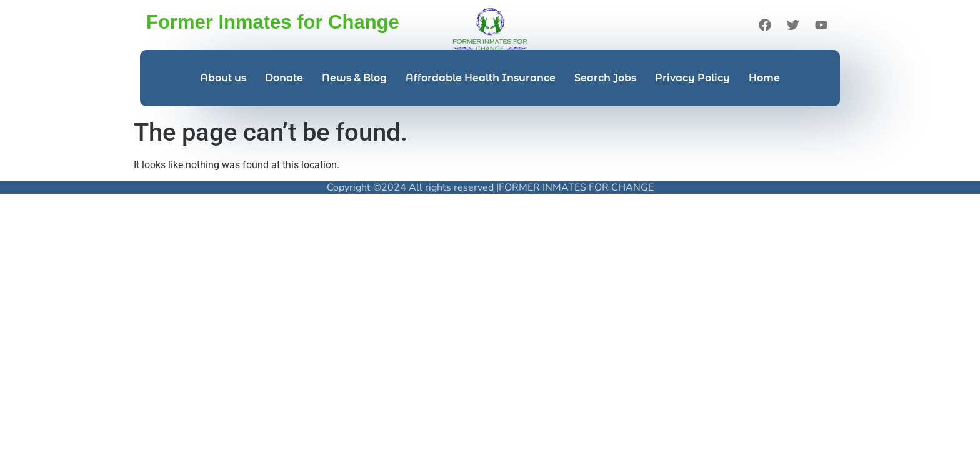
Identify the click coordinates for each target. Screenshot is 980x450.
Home (764, 78)
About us (223, 78)
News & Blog (354, 78)
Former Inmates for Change (273, 22)
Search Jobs (605, 78)
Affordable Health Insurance (481, 78)
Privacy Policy (692, 78)
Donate (284, 78)
